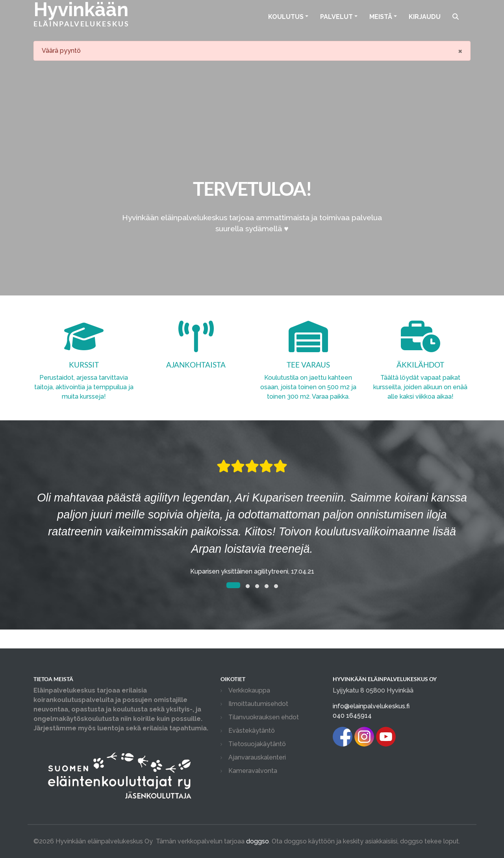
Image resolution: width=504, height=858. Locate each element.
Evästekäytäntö (252, 731)
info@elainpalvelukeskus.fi (371, 706)
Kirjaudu (425, 17)
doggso (258, 841)
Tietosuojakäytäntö (257, 744)
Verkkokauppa (249, 690)
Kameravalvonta (253, 771)
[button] (233, 585)
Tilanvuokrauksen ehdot (264, 717)
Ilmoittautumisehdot (258, 704)
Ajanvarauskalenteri (257, 757)
